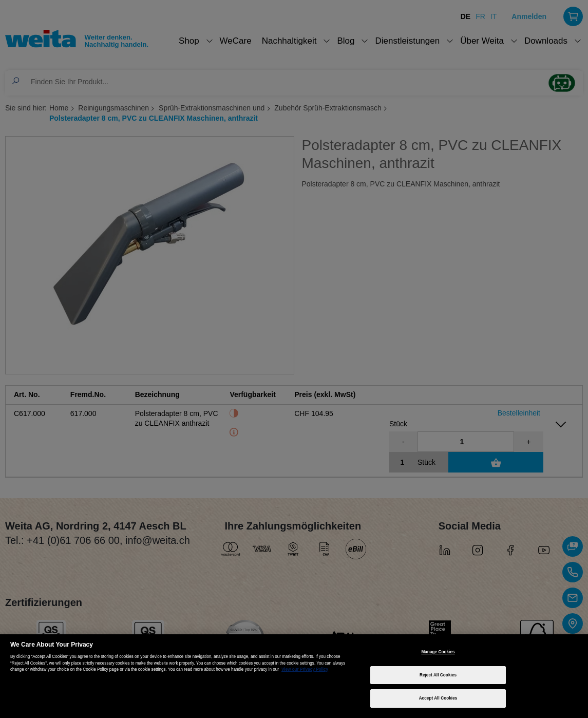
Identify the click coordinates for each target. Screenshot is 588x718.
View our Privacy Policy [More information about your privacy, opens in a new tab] (305, 669)
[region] (294, 676)
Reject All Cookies (438, 675)
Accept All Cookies (438, 698)
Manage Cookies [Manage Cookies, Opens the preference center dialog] (438, 652)
